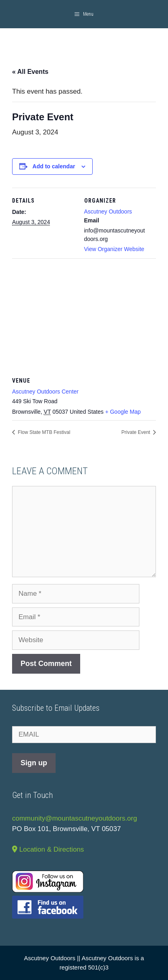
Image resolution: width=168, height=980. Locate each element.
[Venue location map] (84, 317)
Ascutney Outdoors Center (45, 392)
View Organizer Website (114, 249)
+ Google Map (123, 412)
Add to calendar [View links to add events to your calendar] (54, 166)
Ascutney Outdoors (108, 211)
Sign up (34, 763)
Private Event (136, 432)
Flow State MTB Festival (43, 432)
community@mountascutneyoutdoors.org (75, 818)
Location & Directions (48, 849)
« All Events (30, 72)
